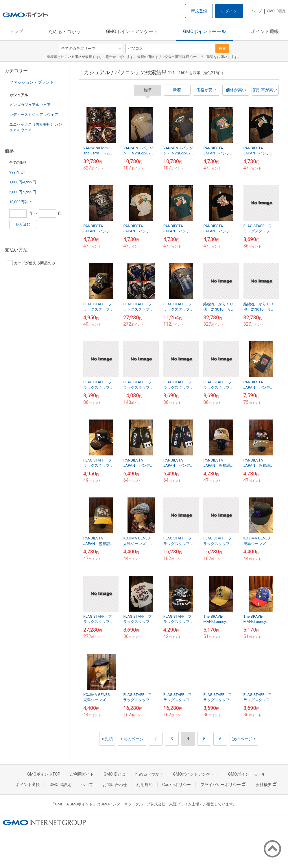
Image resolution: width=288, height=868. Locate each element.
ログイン (229, 11)
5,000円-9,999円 (23, 192)
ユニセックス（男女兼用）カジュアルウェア (36, 127)
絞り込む (23, 224)
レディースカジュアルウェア (34, 115)
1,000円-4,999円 (23, 182)
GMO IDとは (115, 774)
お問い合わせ (115, 785)
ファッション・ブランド (32, 82)
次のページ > (244, 739)
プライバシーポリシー (223, 785)
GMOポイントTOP (44, 774)
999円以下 (18, 172)
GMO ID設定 (276, 11)
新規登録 (199, 11)
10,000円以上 (21, 202)
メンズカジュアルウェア (30, 105)
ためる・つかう (64, 31)
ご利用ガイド (82, 774)
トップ (16, 31)
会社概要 (266, 785)
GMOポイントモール (204, 31)
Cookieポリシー (177, 785)
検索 (222, 49)
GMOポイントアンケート (132, 31)
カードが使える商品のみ (31, 263)
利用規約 (145, 785)
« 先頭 (107, 739)
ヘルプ (257, 11)
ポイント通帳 (265, 31)
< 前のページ (132, 739)
